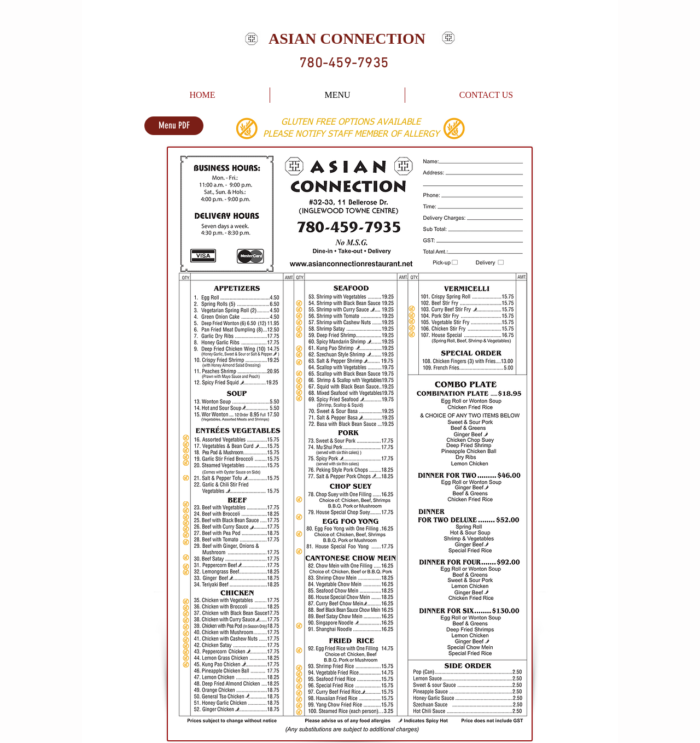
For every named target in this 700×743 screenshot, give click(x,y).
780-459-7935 (344, 64)
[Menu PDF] (174, 126)
